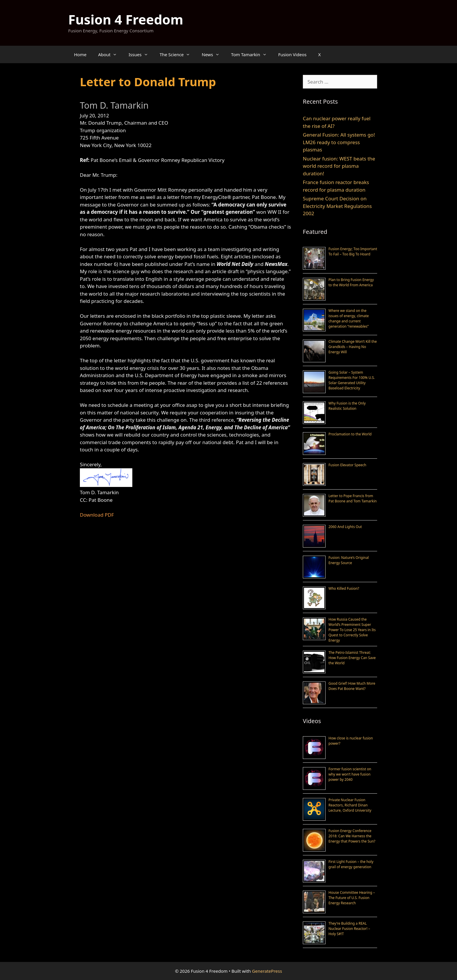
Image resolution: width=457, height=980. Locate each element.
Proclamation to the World (350, 434)
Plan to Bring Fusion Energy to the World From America (351, 282)
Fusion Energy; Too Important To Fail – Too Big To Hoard (353, 251)
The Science (178, 54)
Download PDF (97, 515)
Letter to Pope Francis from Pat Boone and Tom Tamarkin (353, 498)
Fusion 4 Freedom (126, 19)
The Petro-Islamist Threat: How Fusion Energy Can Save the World (352, 658)
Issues (141, 54)
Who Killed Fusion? (344, 588)
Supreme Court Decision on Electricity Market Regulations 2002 (337, 206)
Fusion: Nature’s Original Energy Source (349, 560)
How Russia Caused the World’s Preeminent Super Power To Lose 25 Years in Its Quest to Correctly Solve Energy (352, 630)
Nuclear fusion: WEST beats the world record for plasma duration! (339, 166)
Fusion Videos (292, 54)
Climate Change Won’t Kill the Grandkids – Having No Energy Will (353, 347)
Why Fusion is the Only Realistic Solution (347, 406)
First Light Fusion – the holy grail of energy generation (351, 864)
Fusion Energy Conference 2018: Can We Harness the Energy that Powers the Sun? (352, 836)
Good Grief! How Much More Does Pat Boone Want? (352, 686)
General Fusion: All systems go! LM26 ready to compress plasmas (339, 142)
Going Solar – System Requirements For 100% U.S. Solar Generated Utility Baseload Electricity (352, 380)
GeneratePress (267, 971)
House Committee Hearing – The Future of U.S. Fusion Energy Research (352, 898)
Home (80, 54)
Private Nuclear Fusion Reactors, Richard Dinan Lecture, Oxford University (350, 805)
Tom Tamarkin (252, 54)
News (213, 54)
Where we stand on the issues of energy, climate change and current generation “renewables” (349, 318)
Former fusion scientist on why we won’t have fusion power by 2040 (350, 774)
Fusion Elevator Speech (347, 465)
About (111, 54)
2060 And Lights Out (345, 527)
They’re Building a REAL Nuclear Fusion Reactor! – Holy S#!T (349, 929)
